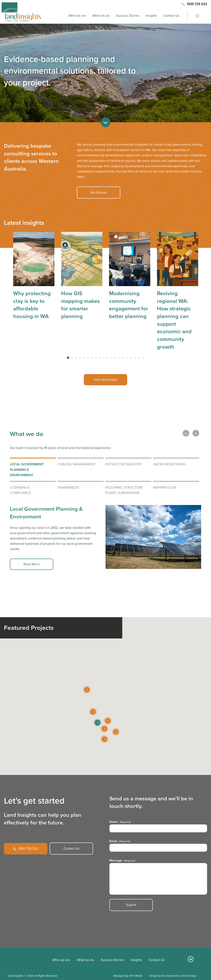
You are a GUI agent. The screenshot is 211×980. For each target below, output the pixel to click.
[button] (98, 723)
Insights (151, 16)
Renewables (68, 487)
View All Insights (106, 380)
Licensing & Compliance (20, 490)
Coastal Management (77, 464)
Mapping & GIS (165, 487)
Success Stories (128, 16)
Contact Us (171, 16)
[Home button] (21, 12)
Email (120, 841)
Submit (131, 905)
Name (120, 822)
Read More (32, 564)
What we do (101, 16)
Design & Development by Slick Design (173, 976)
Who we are (77, 16)
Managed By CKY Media (128, 976)
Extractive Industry (124, 464)
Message (122, 861)
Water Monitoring (169, 464)
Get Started (99, 193)
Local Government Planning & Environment (27, 469)
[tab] (68, 358)
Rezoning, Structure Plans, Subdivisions (124, 490)
